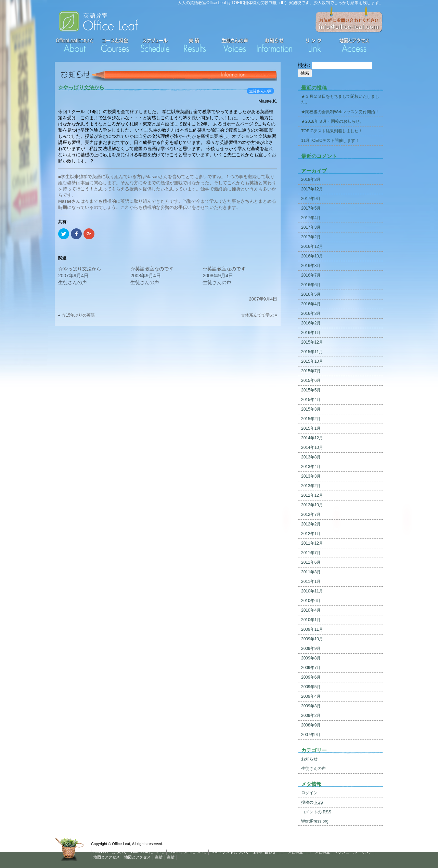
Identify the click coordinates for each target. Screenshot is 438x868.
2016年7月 (311, 275)
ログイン (309, 793)
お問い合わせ (265, 852)
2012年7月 (311, 515)
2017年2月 (311, 237)
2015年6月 (311, 380)
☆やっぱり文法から (81, 87)
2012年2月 (311, 524)
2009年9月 (311, 649)
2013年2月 (311, 486)
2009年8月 (311, 658)
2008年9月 (311, 725)
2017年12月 (312, 189)
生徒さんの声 (260, 91)
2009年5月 (311, 687)
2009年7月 (311, 668)
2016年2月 (311, 323)
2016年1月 (311, 333)
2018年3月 (311, 179)
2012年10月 (312, 505)
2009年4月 (311, 696)
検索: (304, 65)
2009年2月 (311, 716)
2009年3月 (311, 706)
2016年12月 (312, 246)
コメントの (316, 812)
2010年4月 (311, 610)
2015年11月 (312, 352)
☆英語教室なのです (152, 269)
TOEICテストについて (188, 852)
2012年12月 (312, 495)
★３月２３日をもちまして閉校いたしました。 (340, 99)
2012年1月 (311, 534)
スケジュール (346, 852)
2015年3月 (311, 409)
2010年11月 (312, 591)
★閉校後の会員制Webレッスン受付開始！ (340, 112)
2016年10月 (312, 256)
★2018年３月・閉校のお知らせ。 (332, 121)
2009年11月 (312, 629)
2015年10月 (312, 361)
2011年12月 (312, 543)
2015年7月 (311, 371)
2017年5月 (311, 208)
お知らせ (309, 759)
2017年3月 (311, 227)
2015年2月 (311, 419)
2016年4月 (311, 304)
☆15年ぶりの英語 (80, 315)
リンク (367, 852)
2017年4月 (311, 218)
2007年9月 (311, 735)
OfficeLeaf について (110, 852)
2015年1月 (311, 428)
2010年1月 (311, 620)
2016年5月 (311, 294)
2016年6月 (311, 285)
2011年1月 (311, 582)
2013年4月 (311, 467)
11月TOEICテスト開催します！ (330, 141)
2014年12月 (312, 438)
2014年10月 (312, 448)
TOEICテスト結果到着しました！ (332, 131)
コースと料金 (292, 852)
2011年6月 (311, 562)
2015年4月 (311, 400)
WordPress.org (315, 821)
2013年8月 (311, 457)
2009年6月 (311, 677)
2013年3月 (311, 476)
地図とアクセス (107, 857)
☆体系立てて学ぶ (257, 315)
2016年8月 (311, 266)
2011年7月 (311, 553)
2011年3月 (311, 572)
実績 (159, 857)
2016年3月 (311, 313)
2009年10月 (312, 639)
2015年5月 (311, 390)
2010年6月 (311, 601)
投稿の (312, 802)
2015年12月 (312, 342)
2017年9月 (311, 199)
